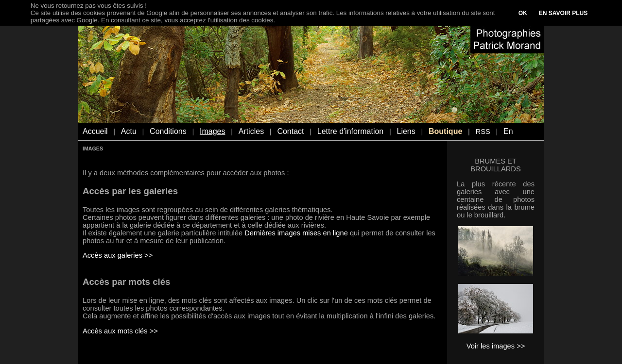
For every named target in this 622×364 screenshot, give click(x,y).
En (508, 131)
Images (212, 131)
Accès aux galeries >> (118, 255)
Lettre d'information (350, 131)
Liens (406, 131)
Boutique (445, 131)
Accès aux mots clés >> (120, 331)
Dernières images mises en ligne (296, 233)
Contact (290, 131)
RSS (483, 132)
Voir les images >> (496, 346)
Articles (251, 131)
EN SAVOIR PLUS (563, 13)
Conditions (168, 131)
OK (523, 13)
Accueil (95, 131)
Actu (129, 131)
